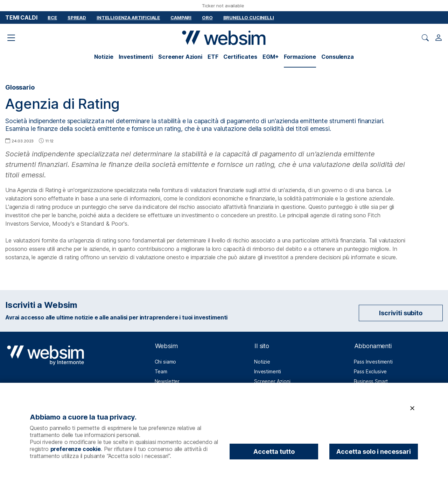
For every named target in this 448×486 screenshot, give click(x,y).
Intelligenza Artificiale (128, 17)
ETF (213, 57)
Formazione (300, 57)
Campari (181, 17)
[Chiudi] (412, 408)
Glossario (20, 87)
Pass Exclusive (370, 371)
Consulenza (337, 57)
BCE (52, 17)
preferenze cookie (76, 449)
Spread (77, 17)
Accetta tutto (274, 452)
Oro (207, 17)
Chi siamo (166, 362)
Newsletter (167, 381)
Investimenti (136, 57)
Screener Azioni (180, 57)
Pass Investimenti (373, 362)
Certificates (240, 57)
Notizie (104, 57)
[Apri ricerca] (425, 38)
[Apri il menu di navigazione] (11, 38)
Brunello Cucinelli (249, 17)
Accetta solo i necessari (374, 452)
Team (161, 371)
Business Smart (371, 381)
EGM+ (271, 57)
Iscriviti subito (401, 313)
